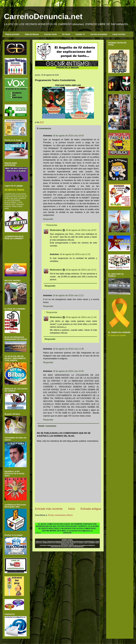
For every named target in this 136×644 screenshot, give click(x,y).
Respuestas (52, 225)
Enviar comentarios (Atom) (60, 515)
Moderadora (56, 230)
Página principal (12, 34)
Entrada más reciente (49, 509)
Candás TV (80, 34)
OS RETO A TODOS (14, 190)
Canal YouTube (119, 34)
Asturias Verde (51, 34)
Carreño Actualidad (99, 34)
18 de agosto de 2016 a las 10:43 (68, 136)
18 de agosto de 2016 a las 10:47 (81, 230)
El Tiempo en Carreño (117, 335)
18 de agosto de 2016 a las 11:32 (75, 254)
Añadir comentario (47, 426)
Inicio (71, 509)
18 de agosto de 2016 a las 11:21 (68, 295)
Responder (48, 219)
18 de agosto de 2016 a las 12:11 (81, 270)
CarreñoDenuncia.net (43, 16)
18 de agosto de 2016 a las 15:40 (68, 371)
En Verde (66, 34)
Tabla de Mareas (32, 34)
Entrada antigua (91, 509)
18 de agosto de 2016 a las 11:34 (81, 317)
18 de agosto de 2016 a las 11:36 (68, 349)
